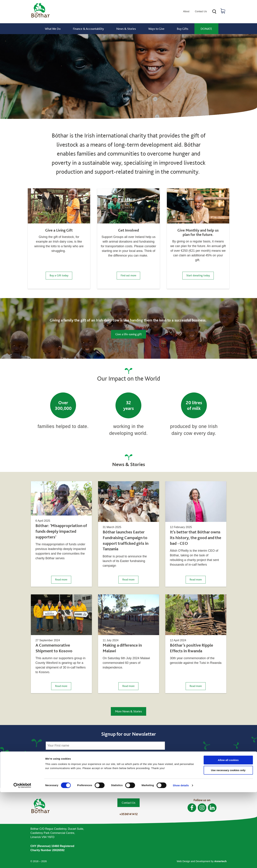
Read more (63, 579)
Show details (181, 861)
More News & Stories (128, 711)
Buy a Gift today (59, 275)
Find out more (128, 275)
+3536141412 (129, 814)
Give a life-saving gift (128, 334)
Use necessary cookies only (228, 846)
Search (214, 12)
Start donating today (198, 275)
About (186, 11)
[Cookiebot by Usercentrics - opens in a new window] (22, 861)
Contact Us (201, 11)
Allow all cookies (228, 836)
